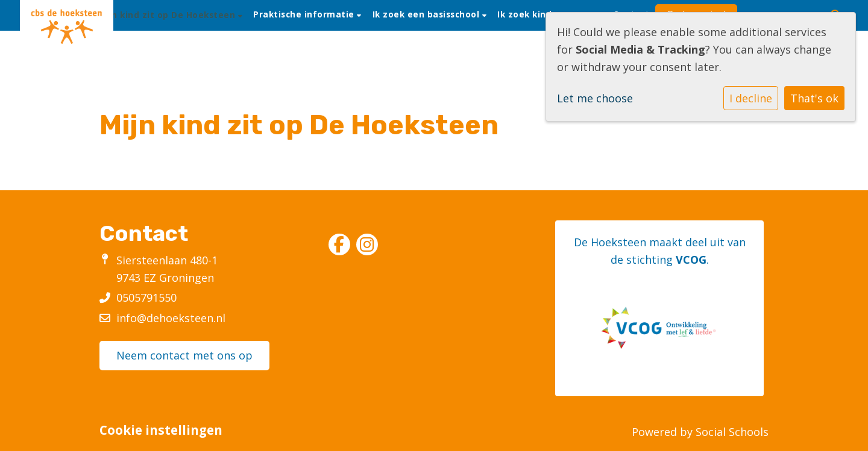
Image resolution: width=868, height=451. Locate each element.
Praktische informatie (305, 14)
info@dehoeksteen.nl (171, 318)
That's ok (814, 98)
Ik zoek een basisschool (427, 14)
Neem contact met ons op (184, 355)
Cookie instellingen (161, 430)
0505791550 (146, 297)
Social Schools (732, 432)
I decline (751, 98)
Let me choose (595, 98)
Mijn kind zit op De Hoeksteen (168, 15)
